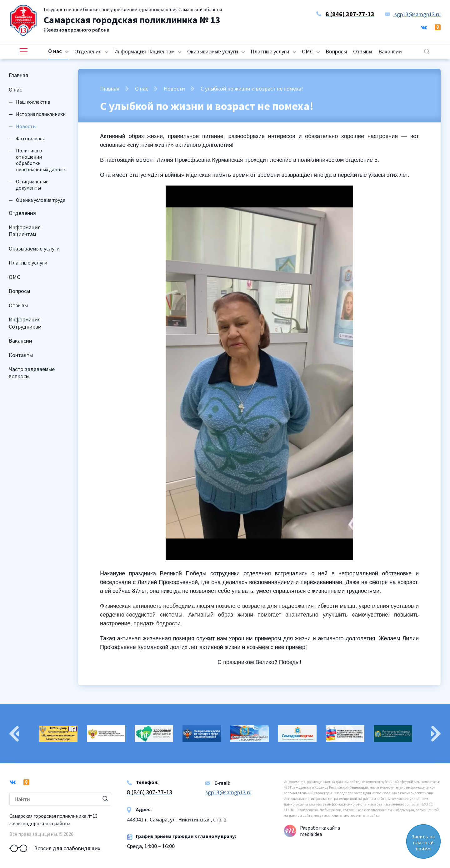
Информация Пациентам (144, 51)
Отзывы (363, 51)
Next (436, 734)
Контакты (21, 355)
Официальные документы (32, 185)
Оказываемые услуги (213, 51)
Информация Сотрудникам (25, 323)
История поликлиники (41, 114)
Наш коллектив (33, 102)
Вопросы (336, 51)
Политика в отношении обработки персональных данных (41, 160)
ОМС (307, 51)
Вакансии (390, 51)
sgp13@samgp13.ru (413, 14)
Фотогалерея (30, 138)
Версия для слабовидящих (55, 848)
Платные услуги (270, 51)
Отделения (88, 51)
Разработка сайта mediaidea (320, 831)
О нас (55, 51)
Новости (174, 89)
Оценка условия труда (41, 200)
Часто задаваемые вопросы (32, 373)
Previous (14, 734)
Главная (18, 75)
